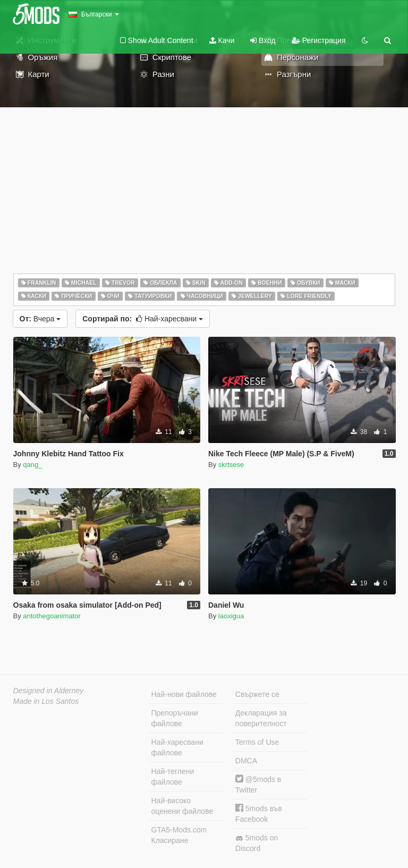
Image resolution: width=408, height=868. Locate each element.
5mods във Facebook (259, 814)
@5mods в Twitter (258, 784)
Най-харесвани (143, 319)
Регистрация (319, 40)
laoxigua (231, 616)
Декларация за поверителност (261, 718)
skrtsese (231, 465)
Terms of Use (257, 742)
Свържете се (257, 694)
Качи (222, 40)
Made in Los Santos (46, 701)
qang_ (32, 465)
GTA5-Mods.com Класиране (179, 835)
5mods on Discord (257, 843)
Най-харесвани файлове (177, 747)
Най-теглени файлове (173, 777)
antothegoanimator (52, 616)
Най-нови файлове (184, 694)
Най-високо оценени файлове (182, 806)
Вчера (40, 319)
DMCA (246, 761)
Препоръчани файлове (175, 718)
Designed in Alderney (49, 691)
